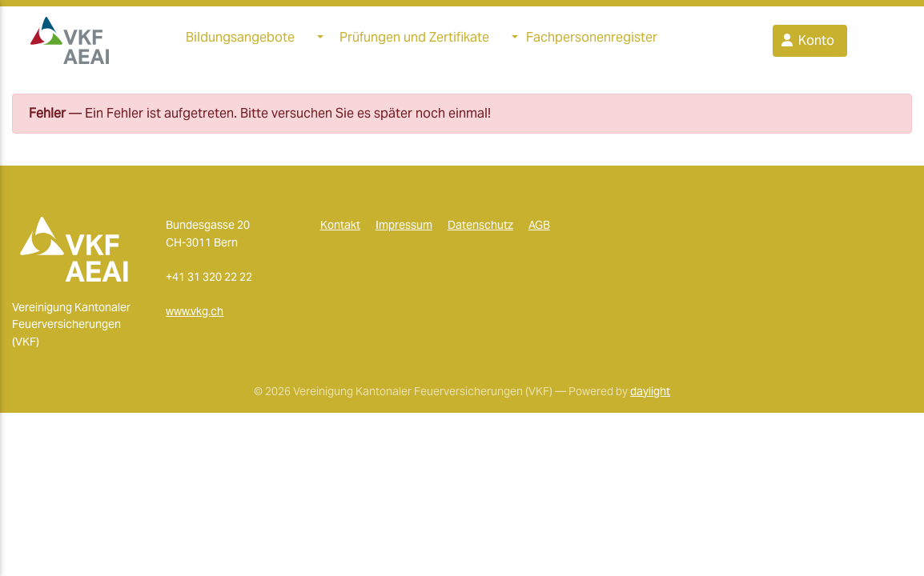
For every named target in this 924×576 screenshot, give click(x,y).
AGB (539, 231)
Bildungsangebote (240, 40)
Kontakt (340, 231)
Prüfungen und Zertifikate (414, 40)
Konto (807, 44)
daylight (650, 397)
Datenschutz (480, 231)
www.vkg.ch (195, 318)
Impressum (404, 231)
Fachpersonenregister (592, 40)
